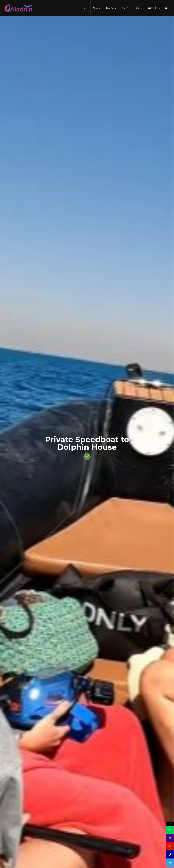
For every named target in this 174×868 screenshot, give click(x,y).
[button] (7, 450)
